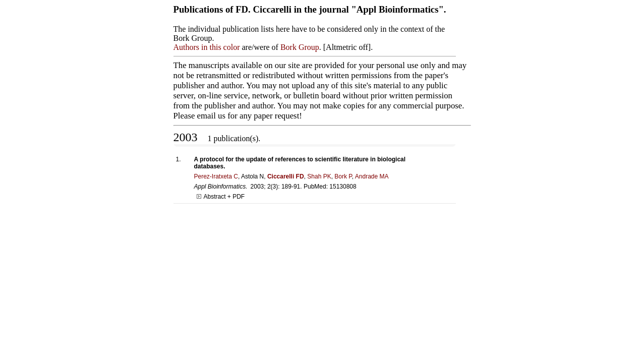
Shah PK (319, 176)
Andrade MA (372, 176)
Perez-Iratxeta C (216, 176)
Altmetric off (347, 47)
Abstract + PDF (221, 197)
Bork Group (300, 47)
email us (211, 116)
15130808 (343, 187)
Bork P (343, 176)
